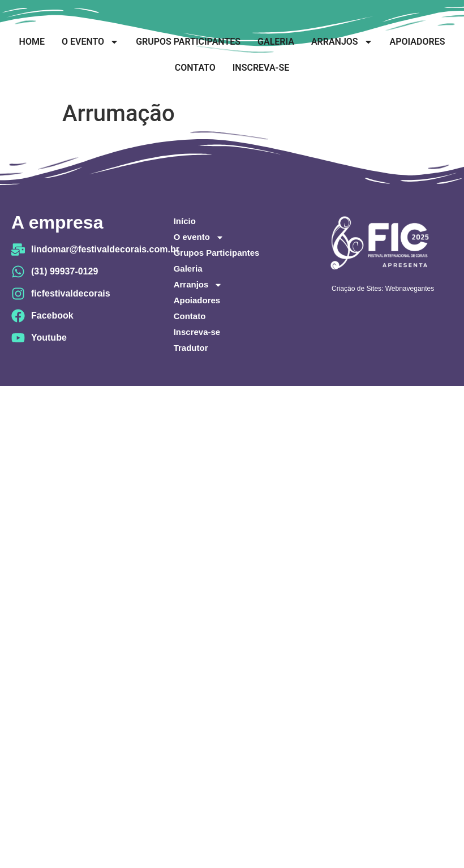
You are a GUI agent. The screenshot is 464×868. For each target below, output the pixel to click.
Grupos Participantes (188, 42)
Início (185, 221)
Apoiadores (418, 42)
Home (32, 42)
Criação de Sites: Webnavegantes (383, 289)
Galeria (276, 42)
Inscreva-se (261, 68)
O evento (90, 42)
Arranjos (342, 42)
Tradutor (191, 348)
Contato (195, 68)
